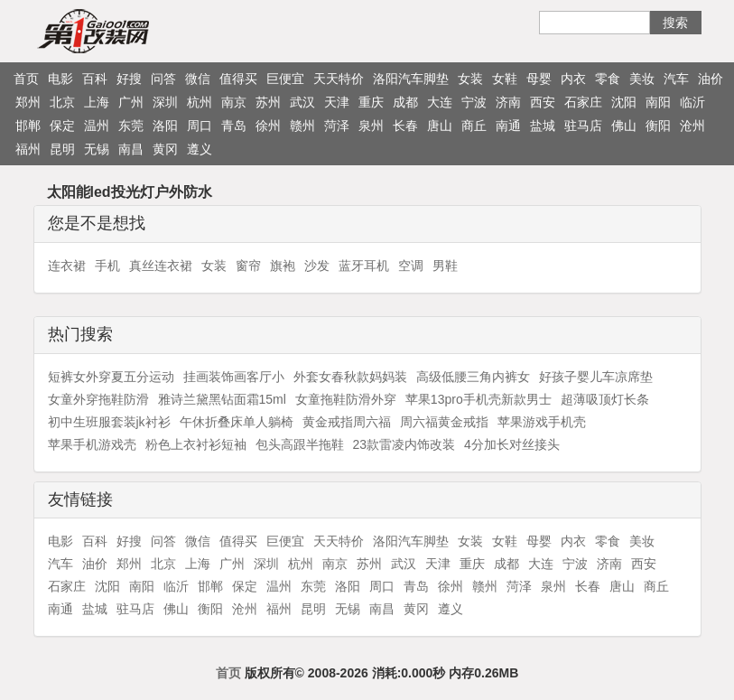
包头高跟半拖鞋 (300, 444)
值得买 (238, 79)
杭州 (200, 102)
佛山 (624, 126)
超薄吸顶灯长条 (605, 399)
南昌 (131, 149)
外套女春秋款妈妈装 (350, 377)
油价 (711, 79)
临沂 (692, 102)
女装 (470, 79)
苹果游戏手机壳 (542, 422)
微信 (198, 79)
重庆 (371, 102)
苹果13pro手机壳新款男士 (478, 399)
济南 (508, 102)
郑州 (28, 102)
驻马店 (583, 126)
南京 (234, 102)
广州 (131, 102)
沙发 (317, 266)
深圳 (165, 102)
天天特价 (339, 79)
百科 (95, 79)
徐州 (268, 126)
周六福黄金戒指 (444, 422)
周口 (200, 126)
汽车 (676, 79)
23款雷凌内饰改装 (404, 444)
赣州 (302, 126)
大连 (440, 102)
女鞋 (505, 79)
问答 (163, 79)
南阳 (658, 102)
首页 (26, 79)
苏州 (268, 102)
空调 (411, 266)
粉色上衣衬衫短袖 (196, 444)
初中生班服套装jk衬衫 (109, 422)
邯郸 (28, 126)
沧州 (692, 126)
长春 (405, 126)
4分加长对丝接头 (512, 444)
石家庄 (583, 102)
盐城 (543, 126)
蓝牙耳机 (364, 266)
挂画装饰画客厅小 (234, 377)
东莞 (131, 126)
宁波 (474, 102)
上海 (97, 102)
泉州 (371, 126)
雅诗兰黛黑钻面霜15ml (222, 399)
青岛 (234, 126)
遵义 (200, 149)
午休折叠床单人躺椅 (237, 422)
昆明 (62, 149)
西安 (543, 102)
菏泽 (337, 126)
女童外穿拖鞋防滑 (98, 399)
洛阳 (165, 126)
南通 (508, 126)
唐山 (440, 126)
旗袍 (283, 266)
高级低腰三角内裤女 (473, 377)
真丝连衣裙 (161, 266)
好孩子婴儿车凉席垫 (596, 377)
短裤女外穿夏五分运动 (111, 377)
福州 (28, 149)
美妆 (642, 79)
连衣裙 (67, 266)
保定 (62, 126)
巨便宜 (285, 79)
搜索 (675, 23)
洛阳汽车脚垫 (411, 79)
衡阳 (658, 126)
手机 (107, 266)
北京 (62, 102)
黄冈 (165, 149)
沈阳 (624, 102)
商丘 (474, 126)
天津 (337, 102)
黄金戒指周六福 (347, 422)
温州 (97, 126)
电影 (60, 79)
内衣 (573, 79)
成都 (405, 102)
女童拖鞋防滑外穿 (346, 399)
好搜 (129, 79)
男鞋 (445, 266)
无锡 (97, 149)
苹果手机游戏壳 (92, 444)
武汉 (302, 102)
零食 (608, 79)
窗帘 (248, 266)
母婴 (539, 79)
